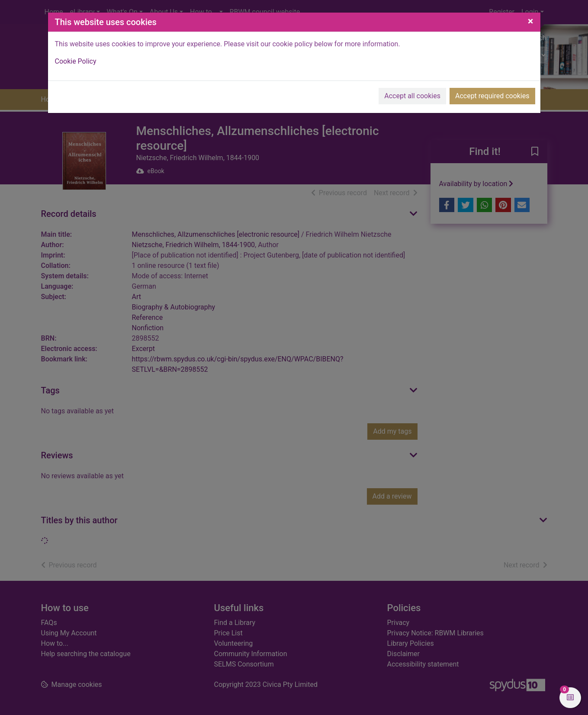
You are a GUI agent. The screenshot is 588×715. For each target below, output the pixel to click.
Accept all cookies (412, 96)
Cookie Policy (76, 61)
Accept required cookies (492, 96)
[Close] (531, 21)
